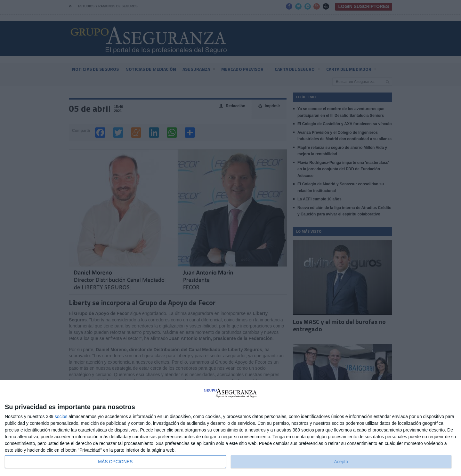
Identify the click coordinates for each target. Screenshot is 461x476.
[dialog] (230, 428)
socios (61, 416)
